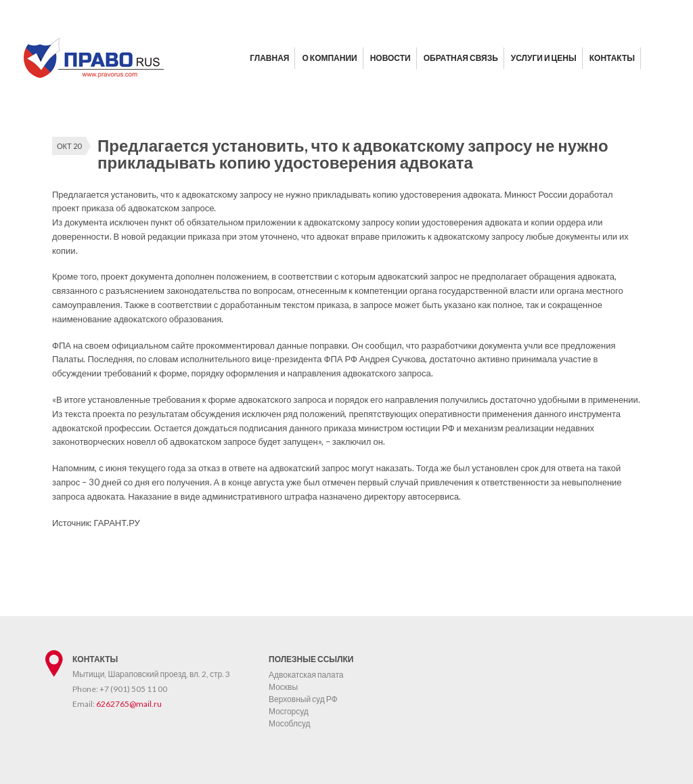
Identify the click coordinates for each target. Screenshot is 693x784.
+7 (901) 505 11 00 (133, 689)
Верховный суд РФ (303, 699)
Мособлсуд (290, 723)
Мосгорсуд (289, 711)
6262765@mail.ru (129, 704)
